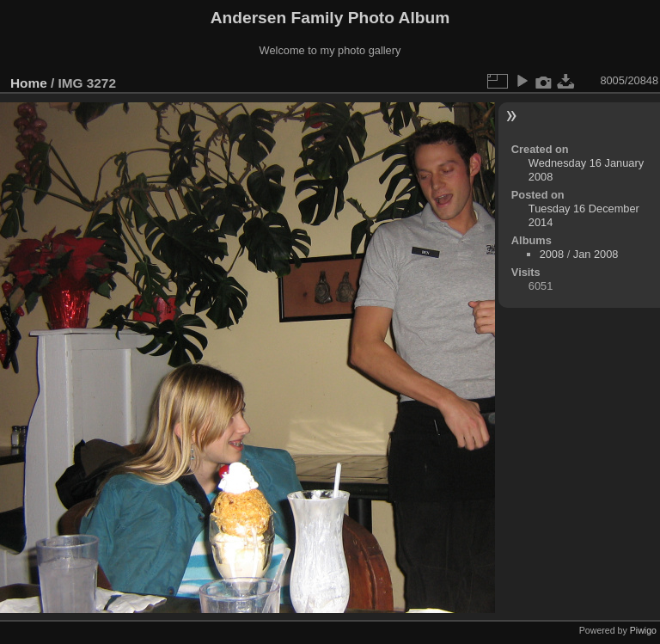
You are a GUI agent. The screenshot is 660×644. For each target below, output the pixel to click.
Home (29, 83)
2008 (552, 254)
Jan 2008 (596, 254)
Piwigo (643, 630)
